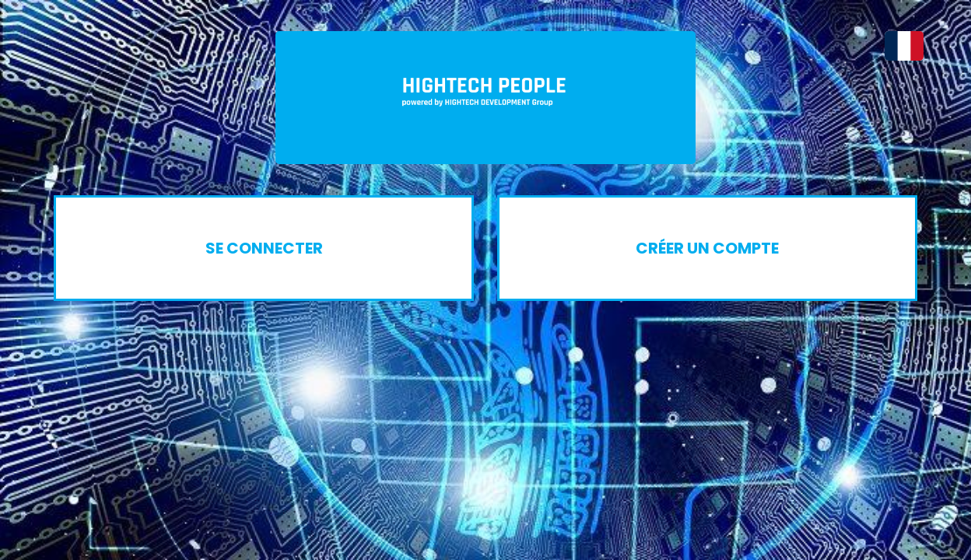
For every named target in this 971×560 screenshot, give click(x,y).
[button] (896, 46)
